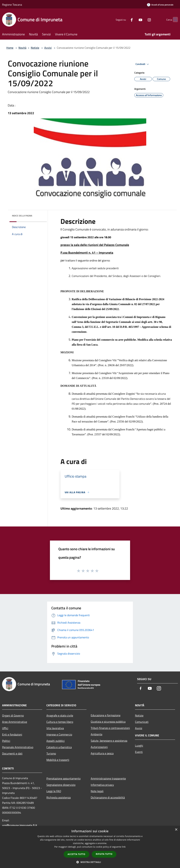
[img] (39, 215)
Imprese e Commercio (59, 734)
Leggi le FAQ (54, 791)
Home (10, 48)
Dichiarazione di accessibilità (108, 797)
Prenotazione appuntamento (63, 778)
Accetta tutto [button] (76, 854)
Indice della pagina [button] (22, 216)
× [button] (176, 830)
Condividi (143, 64)
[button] (90, 862)
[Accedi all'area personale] (160, 5)
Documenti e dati (12, 753)
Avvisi (48, 48)
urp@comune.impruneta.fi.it (20, 825)
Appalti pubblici (56, 741)
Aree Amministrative (15, 722)
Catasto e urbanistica (59, 747)
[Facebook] (125, 19)
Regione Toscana (12, 5)
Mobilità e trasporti (58, 760)
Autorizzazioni (99, 747)
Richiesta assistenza (59, 797)
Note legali (97, 791)
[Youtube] (134, 19)
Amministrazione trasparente (108, 778)
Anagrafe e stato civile (60, 715)
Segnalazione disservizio (61, 785)
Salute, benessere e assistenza (109, 741)
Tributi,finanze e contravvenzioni (110, 728)
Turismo (51, 753)
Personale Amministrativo (18, 747)
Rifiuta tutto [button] (104, 854)
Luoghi (139, 746)
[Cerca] (174, 20)
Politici (6, 741)
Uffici (5, 728)
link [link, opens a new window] (124, 847)
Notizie (35, 48)
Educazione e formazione (106, 715)
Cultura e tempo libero (60, 722)
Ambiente (97, 734)
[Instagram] (142, 19)
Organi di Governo (13, 715)
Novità (22, 48)
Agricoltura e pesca (102, 753)
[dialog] (90, 847)
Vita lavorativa (55, 728)
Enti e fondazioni (12, 734)
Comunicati (142, 722)
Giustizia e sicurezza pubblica (108, 722)
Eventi (139, 752)
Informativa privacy (102, 785)
